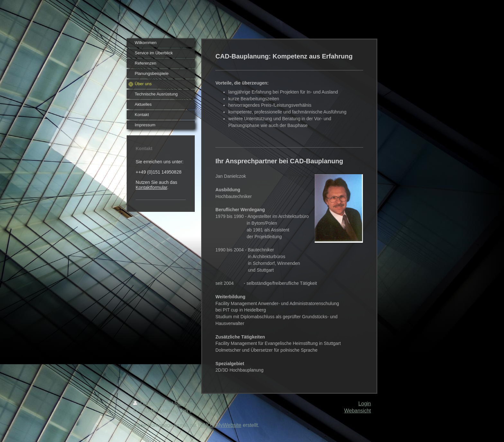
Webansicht (358, 411)
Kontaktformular (151, 187)
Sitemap (184, 404)
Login (365, 404)
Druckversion (152, 404)
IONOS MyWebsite (220, 425)
